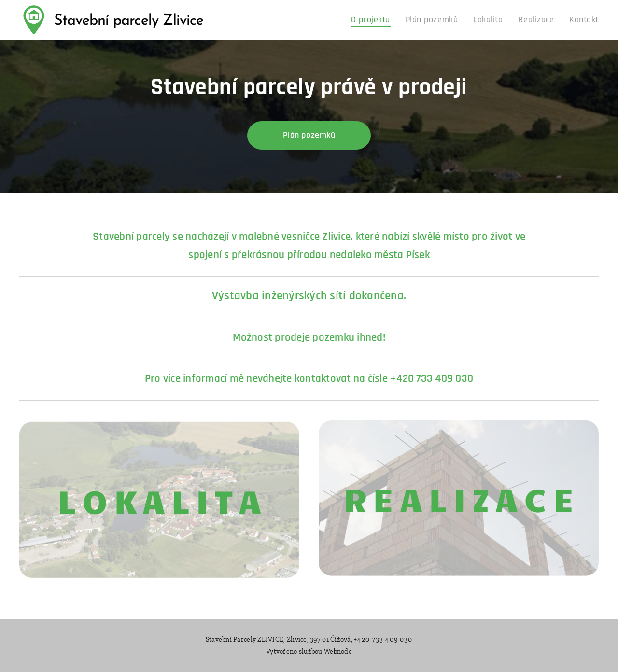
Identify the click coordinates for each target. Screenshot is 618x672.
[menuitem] (390, 20)
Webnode (338, 651)
